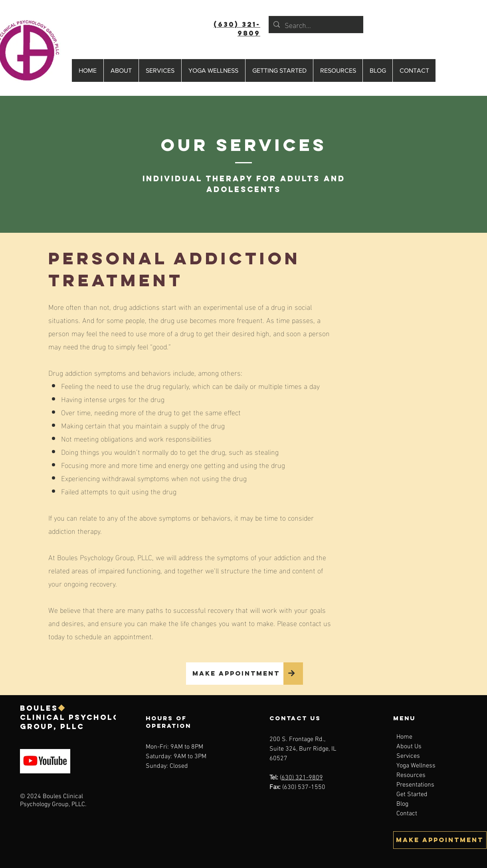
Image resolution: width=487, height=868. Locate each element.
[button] (121, 70)
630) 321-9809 (302, 778)
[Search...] (316, 25)
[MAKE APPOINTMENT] (235, 674)
